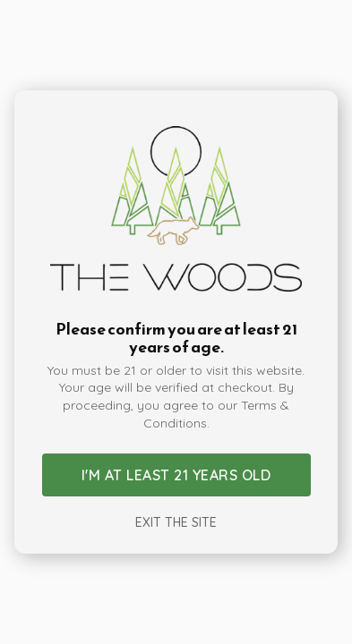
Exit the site (176, 522)
